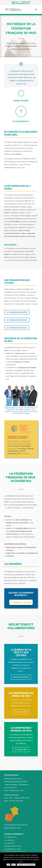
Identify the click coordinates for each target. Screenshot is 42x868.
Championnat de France (13, 846)
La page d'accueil (11, 837)
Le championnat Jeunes (17, 328)
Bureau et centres (22, 602)
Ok (8, 865)
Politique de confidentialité (26, 865)
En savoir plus (21, 712)
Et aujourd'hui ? (21, 121)
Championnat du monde (13, 849)
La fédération (10, 840)
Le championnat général (17, 312)
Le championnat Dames (17, 320)
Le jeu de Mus (10, 843)
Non (13, 865)
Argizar (19, 828)
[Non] (39, 860)
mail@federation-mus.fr (16, 791)
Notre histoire (21, 101)
